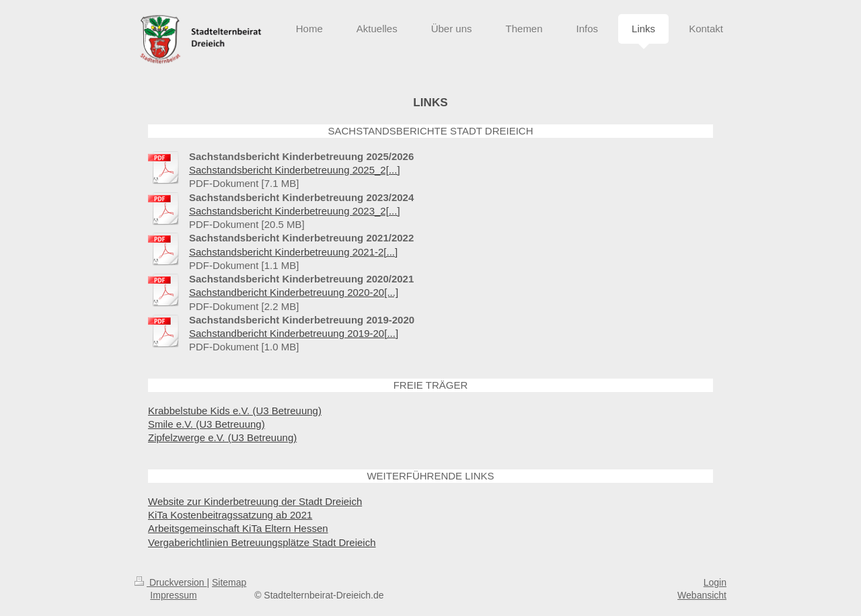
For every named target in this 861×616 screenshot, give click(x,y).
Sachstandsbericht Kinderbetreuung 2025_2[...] (295, 170)
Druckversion (171, 582)
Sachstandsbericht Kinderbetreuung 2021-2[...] (293, 252)
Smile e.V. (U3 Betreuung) (207, 424)
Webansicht (702, 595)
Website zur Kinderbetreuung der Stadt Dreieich (255, 501)
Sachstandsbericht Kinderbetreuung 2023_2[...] (295, 211)
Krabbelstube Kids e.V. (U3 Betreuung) (235, 411)
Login (715, 582)
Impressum (173, 595)
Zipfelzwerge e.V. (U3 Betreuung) (222, 437)
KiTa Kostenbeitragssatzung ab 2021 (230, 515)
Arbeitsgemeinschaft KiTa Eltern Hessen (238, 528)
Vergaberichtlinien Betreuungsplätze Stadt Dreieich (262, 542)
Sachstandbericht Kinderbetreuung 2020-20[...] (294, 292)
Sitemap (229, 582)
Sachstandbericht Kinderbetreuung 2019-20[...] (294, 333)
